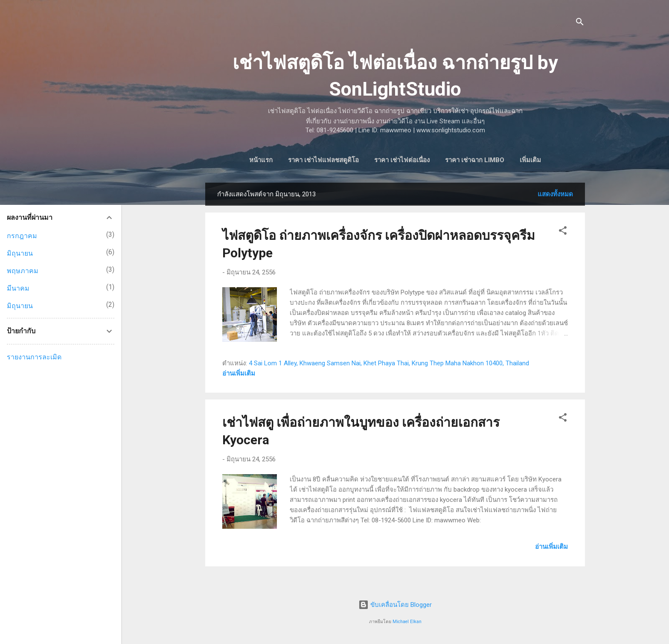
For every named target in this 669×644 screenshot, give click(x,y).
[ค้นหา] (580, 23)
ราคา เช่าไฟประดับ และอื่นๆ (530, 160)
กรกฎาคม (22, 236)
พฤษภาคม (23, 271)
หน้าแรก (232, 160)
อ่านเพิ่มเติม (239, 375)
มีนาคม (18, 288)
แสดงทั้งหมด (555, 196)
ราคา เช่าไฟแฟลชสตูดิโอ (295, 160)
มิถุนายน (20, 253)
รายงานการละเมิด (34, 357)
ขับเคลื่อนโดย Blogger (395, 605)
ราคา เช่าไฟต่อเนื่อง (373, 160)
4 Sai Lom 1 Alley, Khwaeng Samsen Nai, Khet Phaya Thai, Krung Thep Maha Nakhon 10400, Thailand (389, 365)
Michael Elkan (407, 622)
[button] (563, 234)
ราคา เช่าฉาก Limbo (446, 160)
